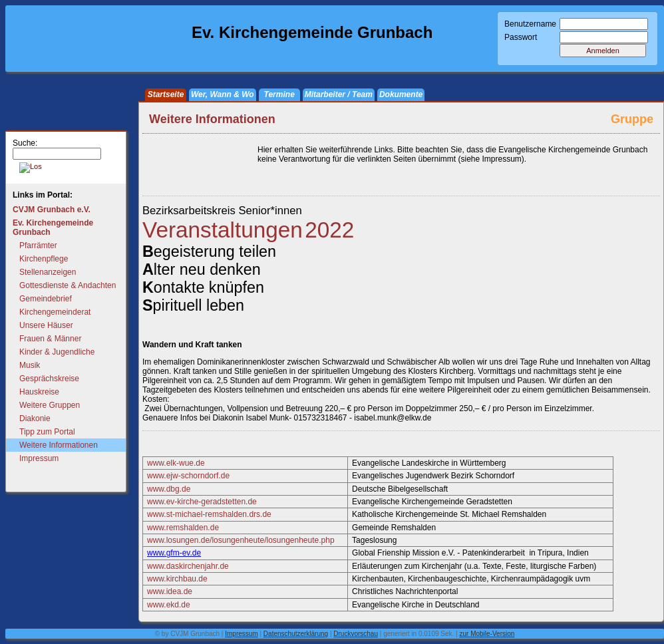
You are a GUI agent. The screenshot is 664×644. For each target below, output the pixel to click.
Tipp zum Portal (47, 432)
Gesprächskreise (49, 379)
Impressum (39, 458)
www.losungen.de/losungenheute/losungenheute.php (241, 540)
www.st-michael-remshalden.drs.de (209, 514)
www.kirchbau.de (177, 579)
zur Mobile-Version (487, 634)
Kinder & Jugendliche (57, 352)
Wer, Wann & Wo (223, 94)
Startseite (166, 94)
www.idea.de (170, 591)
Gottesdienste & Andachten (68, 285)
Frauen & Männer (50, 339)
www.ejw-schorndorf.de (188, 476)
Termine (279, 94)
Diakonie (35, 418)
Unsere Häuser (46, 325)
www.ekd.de (169, 605)
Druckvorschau (356, 634)
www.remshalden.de (183, 528)
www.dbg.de (169, 489)
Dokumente (401, 94)
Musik (30, 365)
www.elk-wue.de (176, 463)
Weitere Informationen (59, 445)
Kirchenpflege (44, 259)
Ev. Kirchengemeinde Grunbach (53, 228)
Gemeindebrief (46, 299)
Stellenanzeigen (48, 272)
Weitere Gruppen (50, 405)
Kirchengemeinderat (55, 312)
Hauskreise (39, 392)
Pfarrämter (38, 245)
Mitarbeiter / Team (339, 94)
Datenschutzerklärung (296, 634)
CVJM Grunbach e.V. (52, 210)
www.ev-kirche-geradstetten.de (202, 502)
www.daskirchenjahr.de (188, 566)
